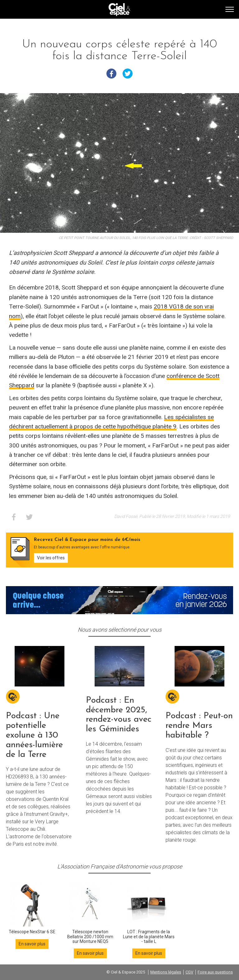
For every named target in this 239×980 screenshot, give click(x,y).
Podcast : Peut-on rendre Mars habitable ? (199, 726)
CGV (189, 972)
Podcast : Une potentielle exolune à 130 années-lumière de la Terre (34, 735)
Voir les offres (51, 558)
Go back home (119, 10)
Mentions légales (166, 972)
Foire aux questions (215, 972)
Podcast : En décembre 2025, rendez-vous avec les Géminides (119, 715)
